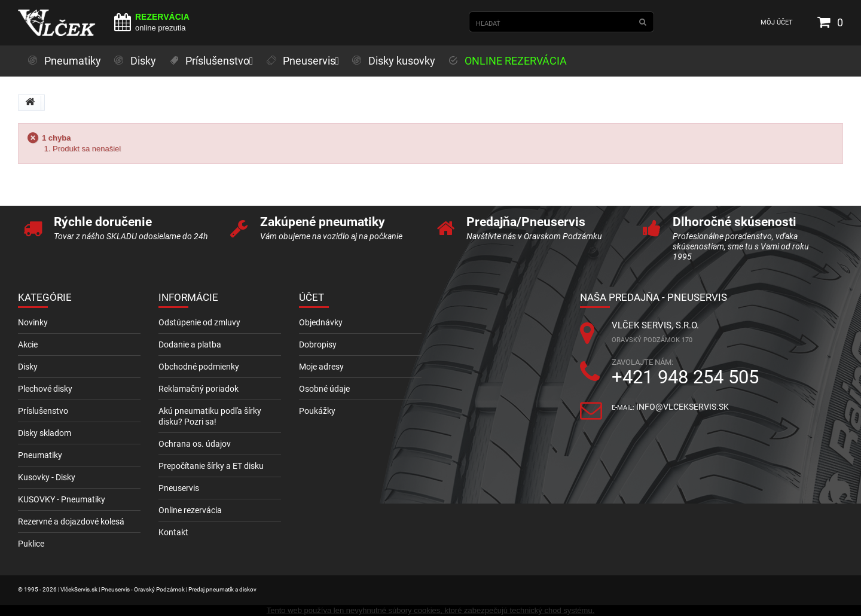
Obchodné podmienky (199, 367)
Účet (312, 297)
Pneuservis (179, 488)
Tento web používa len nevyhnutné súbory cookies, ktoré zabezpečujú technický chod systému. (430, 610)
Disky (28, 367)
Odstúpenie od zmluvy (199, 322)
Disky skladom (45, 433)
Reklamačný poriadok (199, 389)
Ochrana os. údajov (195, 444)
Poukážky (317, 411)
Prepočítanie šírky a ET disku (211, 466)
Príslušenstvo (43, 411)
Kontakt (173, 532)
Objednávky (321, 322)
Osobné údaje (324, 389)
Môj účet (777, 22)
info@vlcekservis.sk (683, 407)
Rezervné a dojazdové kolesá (71, 522)
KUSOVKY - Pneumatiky (62, 499)
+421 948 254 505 (685, 377)
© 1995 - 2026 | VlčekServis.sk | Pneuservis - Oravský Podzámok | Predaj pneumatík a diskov (137, 589)
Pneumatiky (40, 455)
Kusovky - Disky (47, 477)
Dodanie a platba (190, 344)
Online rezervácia (190, 510)
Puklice (31, 544)
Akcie (28, 344)
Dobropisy (318, 344)
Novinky (33, 322)
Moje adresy (321, 367)
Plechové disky (45, 389)
